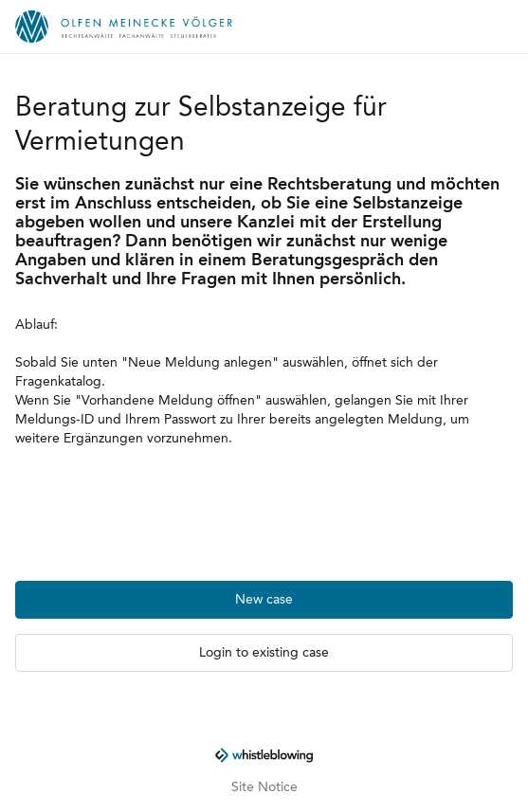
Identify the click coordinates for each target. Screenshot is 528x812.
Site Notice (264, 787)
